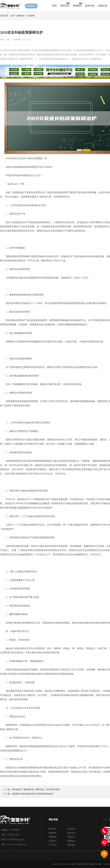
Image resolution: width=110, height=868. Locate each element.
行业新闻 (31, 16)
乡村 (13, 401)
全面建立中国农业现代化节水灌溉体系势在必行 (33, 794)
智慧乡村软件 (88, 851)
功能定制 (103, 6)
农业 (19, 192)
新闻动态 (21, 16)
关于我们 (53, 845)
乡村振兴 (55, 851)
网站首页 (53, 829)
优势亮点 (53, 841)
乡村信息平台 (34, 851)
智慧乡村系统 (65, 851)
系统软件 (65, 6)
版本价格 (90, 6)
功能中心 (71, 837)
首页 (54, 6)
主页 (13, 16)
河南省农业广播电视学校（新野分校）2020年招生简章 (36, 790)
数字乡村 (23, 851)
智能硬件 (77, 6)
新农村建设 (45, 851)
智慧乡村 (15, 851)
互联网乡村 (77, 851)
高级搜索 (71, 845)
